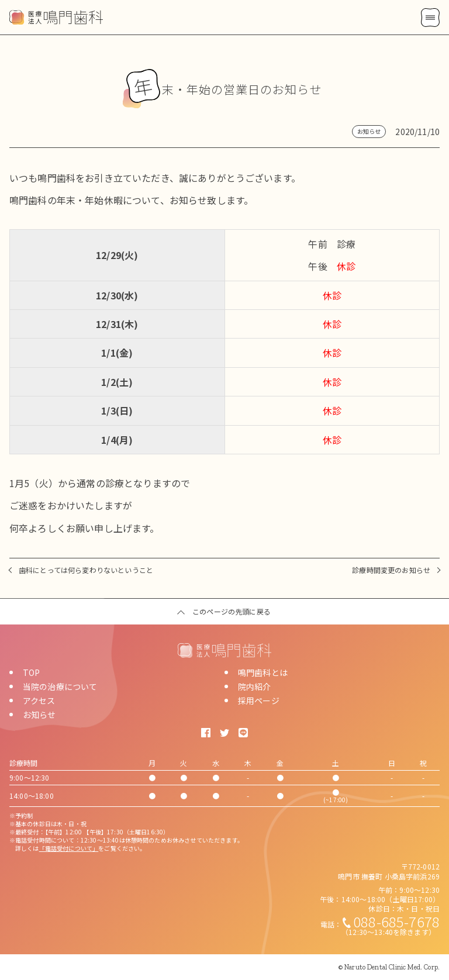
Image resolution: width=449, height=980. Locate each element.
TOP (31, 672)
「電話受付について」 (69, 848)
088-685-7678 (396, 921)
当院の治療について (60, 686)
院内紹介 (255, 686)
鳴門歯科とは (263, 672)
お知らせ (39, 715)
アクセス (39, 701)
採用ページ (259, 701)
